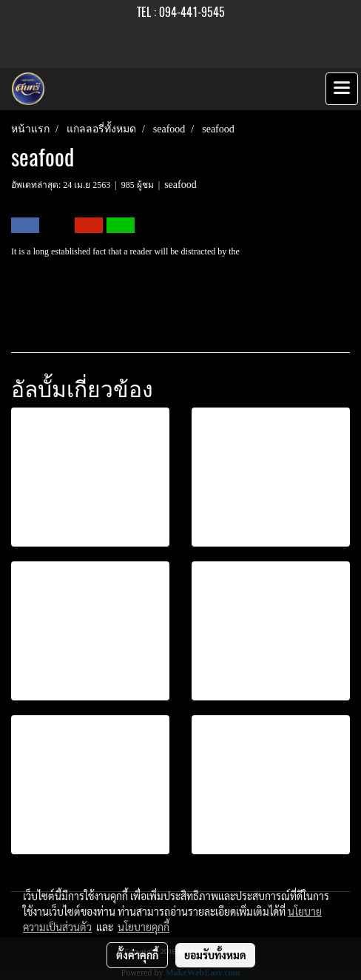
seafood (180, 185)
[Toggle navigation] (342, 89)
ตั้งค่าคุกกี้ (137, 955)
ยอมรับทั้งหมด (215, 955)
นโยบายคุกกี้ (144, 927)
